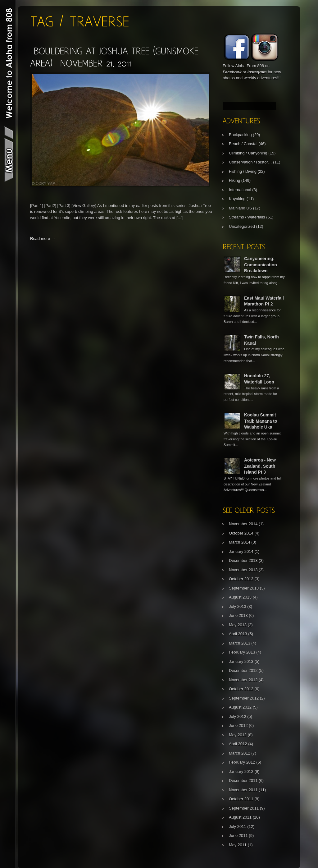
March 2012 (240, 753)
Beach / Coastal (243, 144)
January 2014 (241, 551)
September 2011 (244, 808)
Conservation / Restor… (250, 162)
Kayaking (237, 199)
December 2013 (243, 560)
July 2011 (238, 827)
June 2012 (238, 726)
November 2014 (243, 524)
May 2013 (238, 625)
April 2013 (238, 634)
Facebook (232, 72)
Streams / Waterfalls (247, 217)
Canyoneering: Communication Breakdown (261, 265)
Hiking (234, 180)
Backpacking (240, 135)
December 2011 (243, 781)
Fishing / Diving (243, 171)
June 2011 (238, 836)
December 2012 (243, 671)
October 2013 (241, 579)
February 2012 (242, 762)
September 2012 (244, 698)
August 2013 (240, 597)
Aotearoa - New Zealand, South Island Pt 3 (260, 466)
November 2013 (243, 570)
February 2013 (242, 652)
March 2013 (240, 643)
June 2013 (238, 615)
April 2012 (238, 744)
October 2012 (241, 689)
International (240, 190)
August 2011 (240, 817)
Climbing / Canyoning (248, 153)
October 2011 (241, 799)
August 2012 (240, 707)
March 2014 (240, 542)
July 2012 (238, 716)
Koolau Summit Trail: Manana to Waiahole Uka (261, 421)
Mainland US (240, 208)
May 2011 (238, 845)
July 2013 (238, 606)
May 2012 (238, 735)
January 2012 (241, 772)
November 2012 (243, 680)
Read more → (43, 239)
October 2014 (241, 533)
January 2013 (241, 661)
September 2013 (244, 588)
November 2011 (243, 790)
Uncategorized (242, 226)
